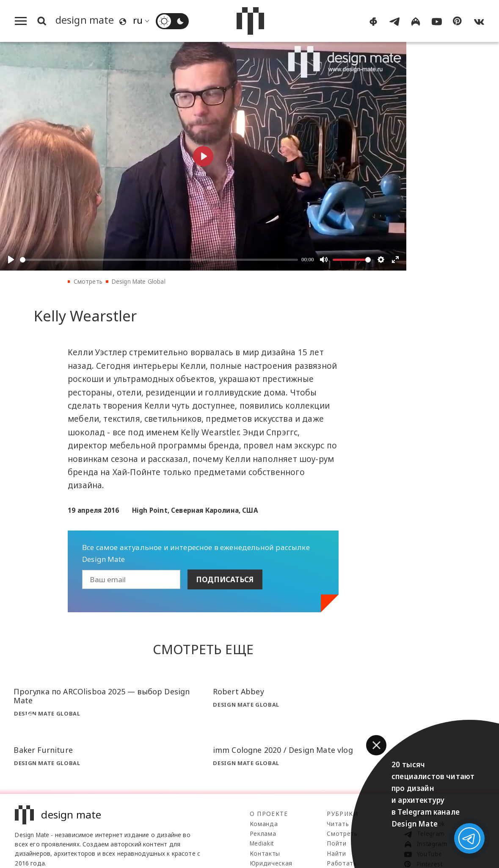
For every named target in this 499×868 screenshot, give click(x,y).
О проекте (269, 814)
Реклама (263, 833)
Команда (264, 824)
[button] (376, 745)
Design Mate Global (139, 281)
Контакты (265, 853)
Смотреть (88, 281)
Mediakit (262, 843)
